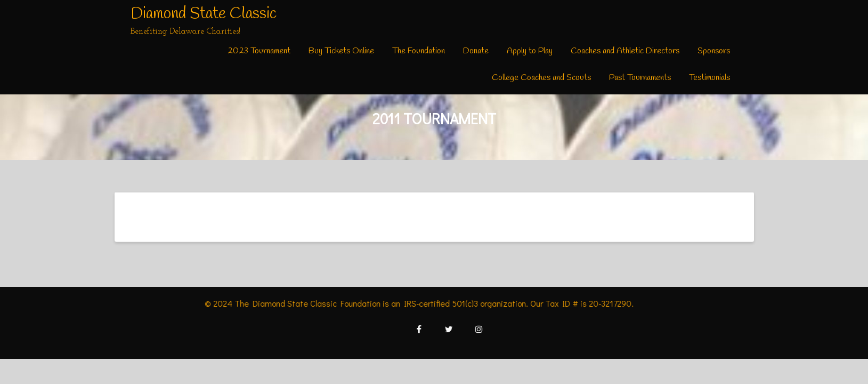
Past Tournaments (640, 78)
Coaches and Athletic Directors (625, 51)
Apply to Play (530, 51)
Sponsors (714, 51)
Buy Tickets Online (341, 51)
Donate (476, 51)
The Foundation (419, 51)
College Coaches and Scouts (541, 78)
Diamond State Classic (204, 14)
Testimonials (709, 78)
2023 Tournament (259, 51)
